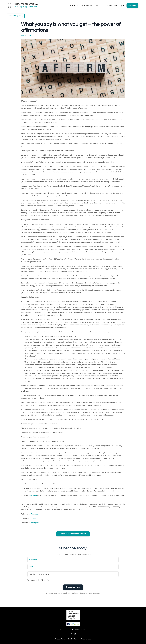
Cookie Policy (73, 639)
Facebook (35, 514)
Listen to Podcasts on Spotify (73, 534)
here (82, 510)
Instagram (35, 523)
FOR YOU (75, 6)
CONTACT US (111, 6)
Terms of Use (86, 639)
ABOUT (99, 6)
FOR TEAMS (88, 6)
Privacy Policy (60, 639)
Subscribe (132, 6)
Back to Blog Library (16, 16)
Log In (122, 6)
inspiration (33, 495)
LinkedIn (34, 518)
